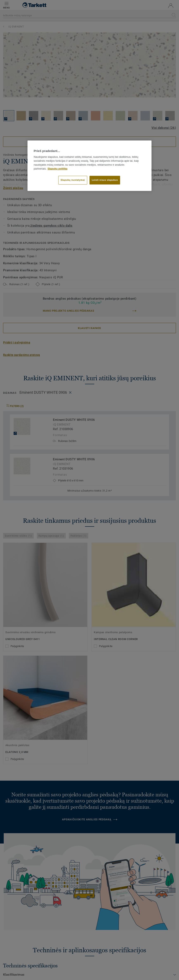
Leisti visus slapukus (105, 180)
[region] (89, 166)
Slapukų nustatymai (73, 180)
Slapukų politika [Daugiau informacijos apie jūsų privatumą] (57, 169)
